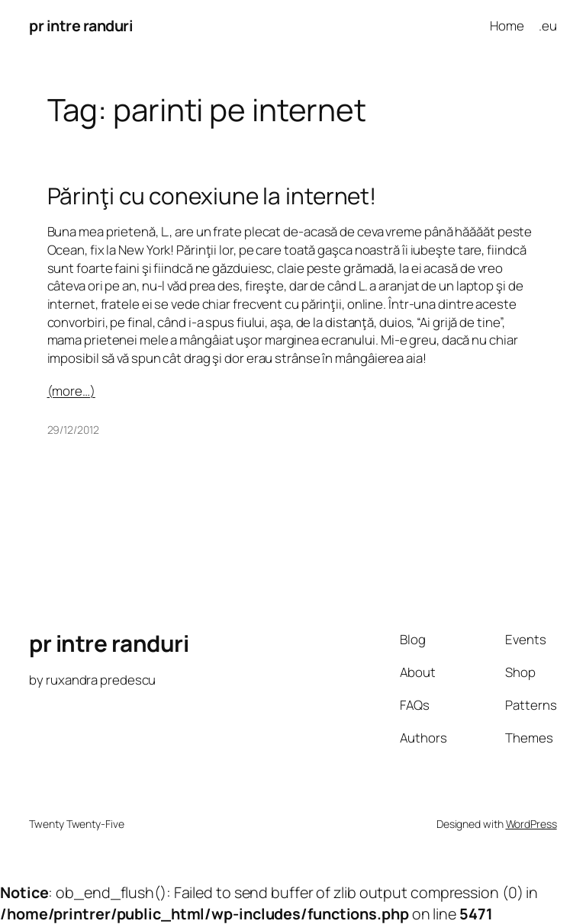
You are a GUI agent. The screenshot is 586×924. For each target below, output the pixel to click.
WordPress (531, 824)
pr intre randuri (81, 26)
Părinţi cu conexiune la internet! (212, 196)
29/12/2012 (73, 430)
